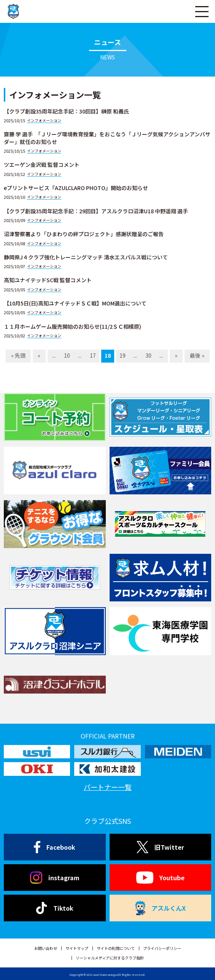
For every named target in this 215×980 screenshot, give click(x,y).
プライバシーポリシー (162, 948)
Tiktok (55, 908)
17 (93, 355)
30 (148, 355)
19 (123, 355)
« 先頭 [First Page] (18, 355)
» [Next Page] (176, 355)
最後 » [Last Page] (197, 355)
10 (67, 355)
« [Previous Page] (39, 355)
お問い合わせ (46, 948)
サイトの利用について (116, 948)
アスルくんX (160, 908)
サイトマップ (77, 948)
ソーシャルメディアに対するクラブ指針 (110, 958)
